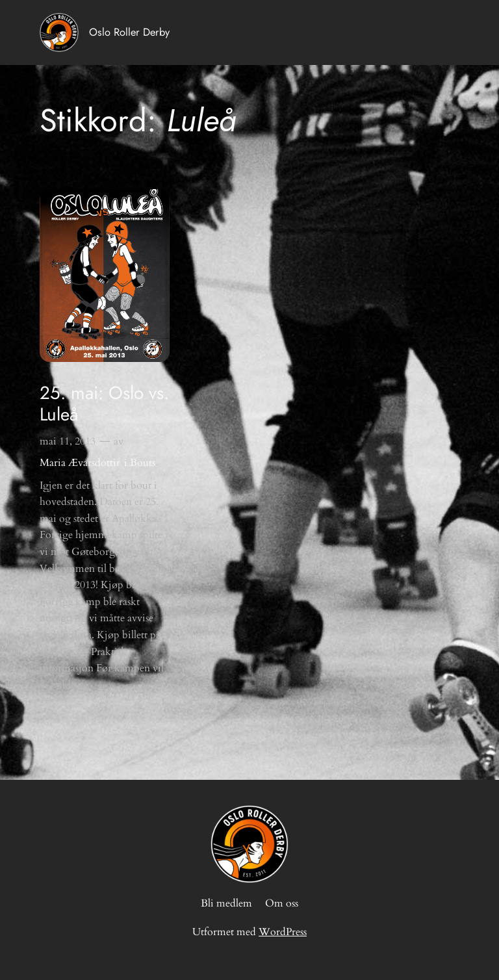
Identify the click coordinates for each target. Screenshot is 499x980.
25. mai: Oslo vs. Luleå (104, 404)
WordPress (283, 932)
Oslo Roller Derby (129, 32)
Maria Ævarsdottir (80, 463)
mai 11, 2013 (68, 441)
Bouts (143, 463)
